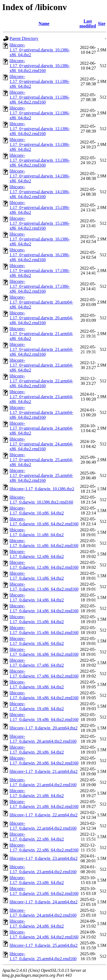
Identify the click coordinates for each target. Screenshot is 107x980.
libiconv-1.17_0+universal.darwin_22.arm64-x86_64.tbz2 (41, 365)
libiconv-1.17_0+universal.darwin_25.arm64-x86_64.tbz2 (41, 460)
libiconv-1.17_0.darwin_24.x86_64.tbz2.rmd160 (44, 934)
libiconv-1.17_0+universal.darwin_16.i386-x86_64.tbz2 (40, 239)
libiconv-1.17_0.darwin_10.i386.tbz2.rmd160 (41, 500)
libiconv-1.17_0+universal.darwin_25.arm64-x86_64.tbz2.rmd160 (41, 475)
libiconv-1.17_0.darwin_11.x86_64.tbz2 (37, 532)
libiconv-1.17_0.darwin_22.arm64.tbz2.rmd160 (43, 826)
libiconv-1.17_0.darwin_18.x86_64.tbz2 (37, 684)
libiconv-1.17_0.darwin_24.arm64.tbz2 (44, 902)
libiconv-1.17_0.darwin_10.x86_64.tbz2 (37, 511)
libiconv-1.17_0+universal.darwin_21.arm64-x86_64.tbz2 (41, 334)
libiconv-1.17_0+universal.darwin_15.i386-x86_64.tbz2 (40, 207)
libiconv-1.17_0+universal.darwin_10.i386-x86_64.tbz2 (40, 50)
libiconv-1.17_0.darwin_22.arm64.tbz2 (44, 815)
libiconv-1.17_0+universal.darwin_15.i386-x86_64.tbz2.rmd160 (40, 223)
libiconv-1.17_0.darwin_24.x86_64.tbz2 (37, 924)
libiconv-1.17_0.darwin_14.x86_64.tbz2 (37, 597)
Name (44, 24)
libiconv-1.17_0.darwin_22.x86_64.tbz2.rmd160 (44, 848)
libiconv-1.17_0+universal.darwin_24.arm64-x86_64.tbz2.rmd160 (41, 444)
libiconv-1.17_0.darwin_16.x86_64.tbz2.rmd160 (44, 652)
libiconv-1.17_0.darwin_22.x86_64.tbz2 (37, 837)
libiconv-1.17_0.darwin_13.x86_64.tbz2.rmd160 (44, 587)
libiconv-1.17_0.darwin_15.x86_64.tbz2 (37, 619)
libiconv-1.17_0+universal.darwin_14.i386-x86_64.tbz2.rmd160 (40, 192)
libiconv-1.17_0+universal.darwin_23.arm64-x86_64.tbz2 (41, 397)
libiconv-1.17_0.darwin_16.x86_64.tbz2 (37, 641)
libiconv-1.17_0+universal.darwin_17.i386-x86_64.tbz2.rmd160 (40, 286)
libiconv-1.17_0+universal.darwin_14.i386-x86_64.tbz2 (40, 176)
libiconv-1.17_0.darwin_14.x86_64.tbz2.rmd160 (44, 608)
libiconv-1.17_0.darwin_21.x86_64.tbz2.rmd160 (44, 804)
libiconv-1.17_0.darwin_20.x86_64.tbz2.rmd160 (44, 761)
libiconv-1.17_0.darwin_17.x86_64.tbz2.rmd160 (44, 674)
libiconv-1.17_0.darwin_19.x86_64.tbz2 (37, 706)
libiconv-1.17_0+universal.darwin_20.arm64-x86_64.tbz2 (41, 302)
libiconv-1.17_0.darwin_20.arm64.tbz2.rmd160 (43, 739)
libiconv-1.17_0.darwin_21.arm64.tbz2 (44, 771)
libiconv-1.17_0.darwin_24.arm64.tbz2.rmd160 (43, 913)
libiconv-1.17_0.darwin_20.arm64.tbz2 (44, 728)
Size (102, 24)
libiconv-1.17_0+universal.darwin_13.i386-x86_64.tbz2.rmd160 (40, 160)
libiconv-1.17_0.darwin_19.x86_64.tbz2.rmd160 (44, 717)
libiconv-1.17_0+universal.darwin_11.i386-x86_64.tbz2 (40, 81)
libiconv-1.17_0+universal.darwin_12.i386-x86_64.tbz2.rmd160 (40, 129)
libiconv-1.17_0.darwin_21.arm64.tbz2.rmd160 (43, 782)
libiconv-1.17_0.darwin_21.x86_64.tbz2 (37, 793)
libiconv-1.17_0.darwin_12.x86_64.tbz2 (37, 554)
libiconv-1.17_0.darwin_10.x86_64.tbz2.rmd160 (44, 521)
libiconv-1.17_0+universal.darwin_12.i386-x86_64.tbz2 (40, 113)
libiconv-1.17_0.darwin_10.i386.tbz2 (42, 489)
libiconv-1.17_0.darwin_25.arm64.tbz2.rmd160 (43, 956)
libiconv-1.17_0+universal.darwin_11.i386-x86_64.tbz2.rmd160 (40, 97)
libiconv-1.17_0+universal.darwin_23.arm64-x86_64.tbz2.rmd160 (41, 412)
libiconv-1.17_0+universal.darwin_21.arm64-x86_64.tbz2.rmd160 (41, 349)
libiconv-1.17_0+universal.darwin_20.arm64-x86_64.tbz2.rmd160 (41, 318)
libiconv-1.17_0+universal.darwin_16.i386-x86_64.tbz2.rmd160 (40, 255)
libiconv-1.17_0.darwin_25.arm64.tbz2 (44, 945)
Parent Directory (24, 38)
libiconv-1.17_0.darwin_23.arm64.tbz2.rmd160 (43, 869)
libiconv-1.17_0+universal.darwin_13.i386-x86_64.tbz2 (40, 144)
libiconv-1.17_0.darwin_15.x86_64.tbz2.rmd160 (44, 630)
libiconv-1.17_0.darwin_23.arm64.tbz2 (44, 858)
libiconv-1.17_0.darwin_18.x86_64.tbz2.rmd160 (44, 695)
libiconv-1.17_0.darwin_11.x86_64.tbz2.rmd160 (44, 543)
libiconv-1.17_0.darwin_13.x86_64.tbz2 (37, 576)
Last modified (88, 24)
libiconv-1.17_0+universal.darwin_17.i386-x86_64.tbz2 (40, 271)
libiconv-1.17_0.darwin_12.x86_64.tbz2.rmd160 (44, 565)
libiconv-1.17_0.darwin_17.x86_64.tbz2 (37, 663)
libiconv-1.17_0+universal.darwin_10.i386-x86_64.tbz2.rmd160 (40, 66)
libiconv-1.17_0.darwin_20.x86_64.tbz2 (37, 750)
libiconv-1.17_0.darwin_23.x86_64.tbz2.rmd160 (44, 891)
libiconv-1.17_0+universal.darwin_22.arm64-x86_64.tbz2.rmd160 (41, 381)
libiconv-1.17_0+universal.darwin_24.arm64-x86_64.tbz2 (41, 428)
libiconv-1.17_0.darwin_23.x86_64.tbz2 (37, 880)
